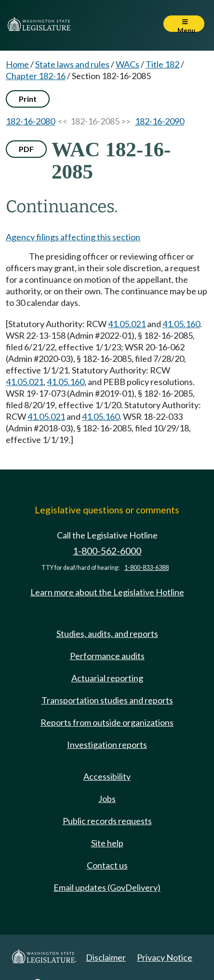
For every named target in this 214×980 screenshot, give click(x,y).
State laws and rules (72, 64)
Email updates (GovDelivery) (107, 887)
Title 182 (162, 64)
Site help (107, 843)
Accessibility (107, 776)
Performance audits (107, 656)
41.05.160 (181, 324)
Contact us (107, 865)
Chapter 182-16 (36, 76)
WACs (127, 64)
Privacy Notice (165, 957)
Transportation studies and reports (107, 700)
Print (28, 99)
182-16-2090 (160, 121)
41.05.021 (127, 324)
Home (17, 64)
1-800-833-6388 (147, 568)
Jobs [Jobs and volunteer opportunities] (107, 799)
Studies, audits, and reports (107, 634)
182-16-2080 (30, 121)
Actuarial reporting (107, 678)
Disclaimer (106, 957)
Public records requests (107, 821)
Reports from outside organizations (107, 722)
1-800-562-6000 (107, 551)
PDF (26, 149)
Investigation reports (107, 745)
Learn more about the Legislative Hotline (107, 592)
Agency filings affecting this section (73, 237)
